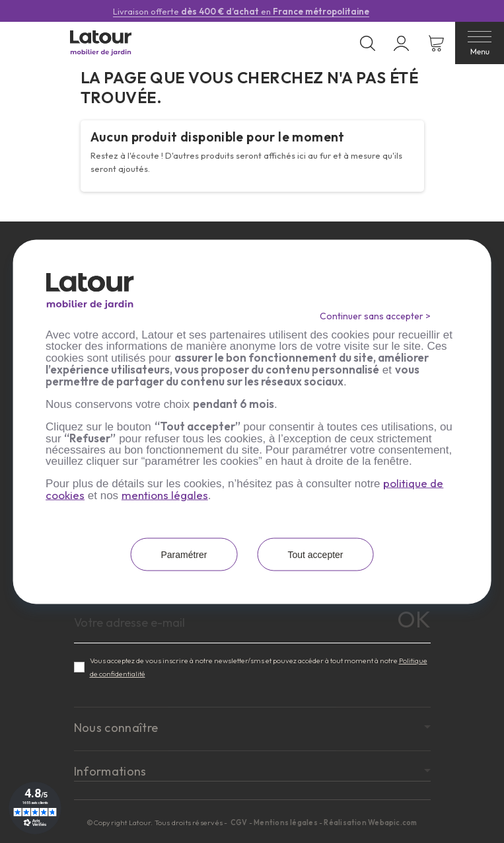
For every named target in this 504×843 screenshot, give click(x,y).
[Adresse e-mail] (252, 623)
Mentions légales (286, 823)
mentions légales (165, 494)
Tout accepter (315, 554)
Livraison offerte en (241, 11)
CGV (240, 823)
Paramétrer (184, 554)
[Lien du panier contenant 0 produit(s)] (436, 43)
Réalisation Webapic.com (370, 823)
